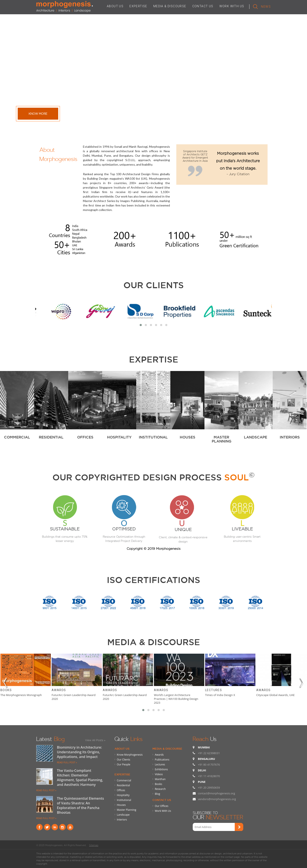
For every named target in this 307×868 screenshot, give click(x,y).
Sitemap (94, 845)
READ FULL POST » (67, 762)
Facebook (39, 827)
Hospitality (123, 795)
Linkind (55, 827)
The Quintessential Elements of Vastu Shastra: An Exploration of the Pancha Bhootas (80, 805)
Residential (123, 785)
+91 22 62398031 (209, 753)
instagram (62, 827)
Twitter (47, 827)
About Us (122, 749)
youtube (70, 827)
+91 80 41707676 (209, 765)
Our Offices (161, 806)
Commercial (124, 780)
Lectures (214, 690)
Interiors (122, 820)
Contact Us (162, 800)
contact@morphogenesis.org (216, 793)
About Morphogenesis (58, 153)
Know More (38, 114)
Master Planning (127, 810)
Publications (162, 760)
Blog (157, 794)
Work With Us (163, 811)
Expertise (122, 774)
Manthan (160, 779)
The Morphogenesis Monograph (21, 695)
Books (6, 690)
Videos (159, 774)
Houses (121, 805)
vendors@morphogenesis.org (217, 799)
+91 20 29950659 (209, 788)
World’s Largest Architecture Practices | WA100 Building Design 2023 (176, 699)
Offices (121, 790)
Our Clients (154, 285)
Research (160, 789)
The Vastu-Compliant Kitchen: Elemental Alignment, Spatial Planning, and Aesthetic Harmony (80, 778)
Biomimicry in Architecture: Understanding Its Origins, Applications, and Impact (79, 752)
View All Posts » (95, 740)
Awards (59, 690)
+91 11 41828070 (209, 776)
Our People (124, 764)
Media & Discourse (167, 749)
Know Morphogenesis (130, 755)
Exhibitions (161, 769)
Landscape (123, 815)
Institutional (124, 800)
